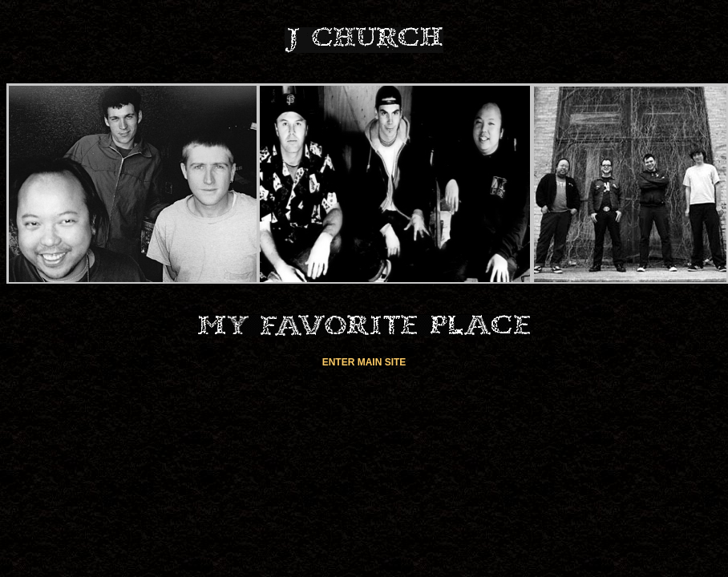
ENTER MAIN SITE (364, 362)
